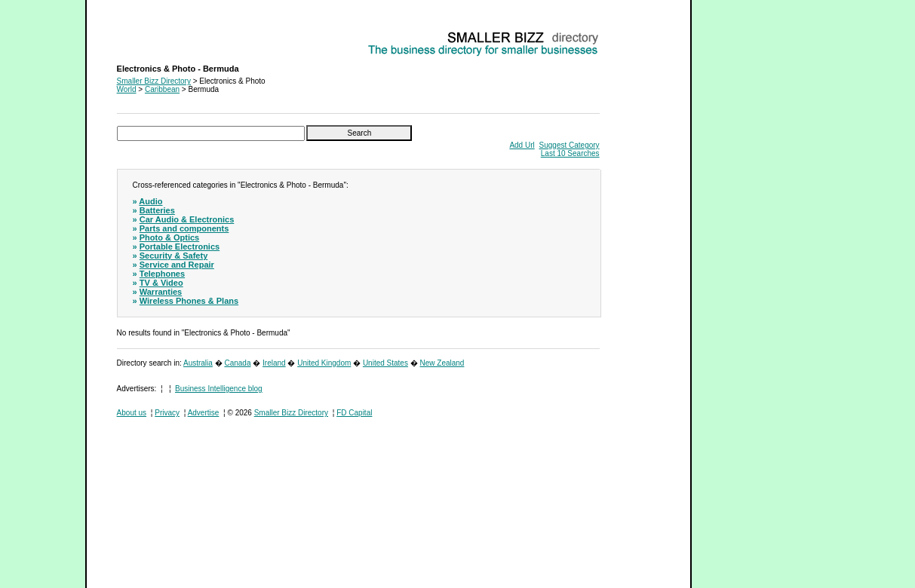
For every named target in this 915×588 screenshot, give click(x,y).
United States (385, 363)
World (127, 89)
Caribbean (162, 89)
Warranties (161, 292)
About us (132, 413)
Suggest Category (570, 145)
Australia (198, 363)
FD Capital (354, 413)
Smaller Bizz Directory (154, 81)
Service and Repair (177, 265)
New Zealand (442, 363)
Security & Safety (173, 256)
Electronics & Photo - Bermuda (169, 34)
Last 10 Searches (570, 153)
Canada (237, 363)
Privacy (167, 413)
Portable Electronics (180, 247)
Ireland (274, 363)
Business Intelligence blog (219, 389)
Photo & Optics (169, 237)
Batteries (157, 210)
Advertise (204, 413)
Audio (150, 201)
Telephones (162, 274)
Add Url (522, 145)
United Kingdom (324, 363)
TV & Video (161, 283)
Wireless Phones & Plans (189, 301)
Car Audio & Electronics (187, 219)
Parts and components (184, 228)
